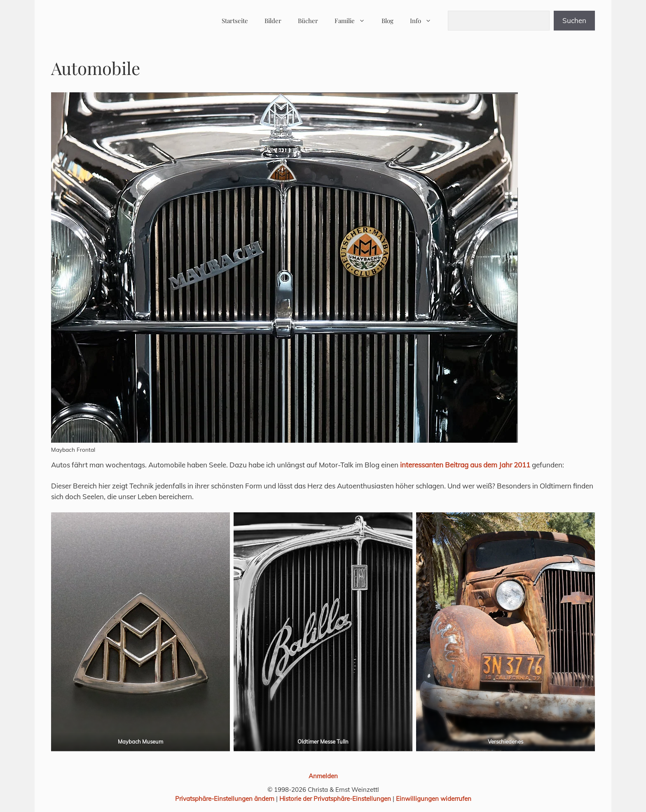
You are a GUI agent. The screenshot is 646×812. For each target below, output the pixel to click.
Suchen (574, 20)
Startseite (235, 21)
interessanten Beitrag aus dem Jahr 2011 (465, 465)
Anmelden (323, 776)
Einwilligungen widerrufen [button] (434, 799)
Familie (354, 21)
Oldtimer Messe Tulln (323, 742)
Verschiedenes (506, 742)
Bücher (308, 21)
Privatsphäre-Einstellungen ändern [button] (225, 799)
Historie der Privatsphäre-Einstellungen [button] (335, 799)
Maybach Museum (140, 742)
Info (425, 21)
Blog (387, 21)
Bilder (273, 21)
